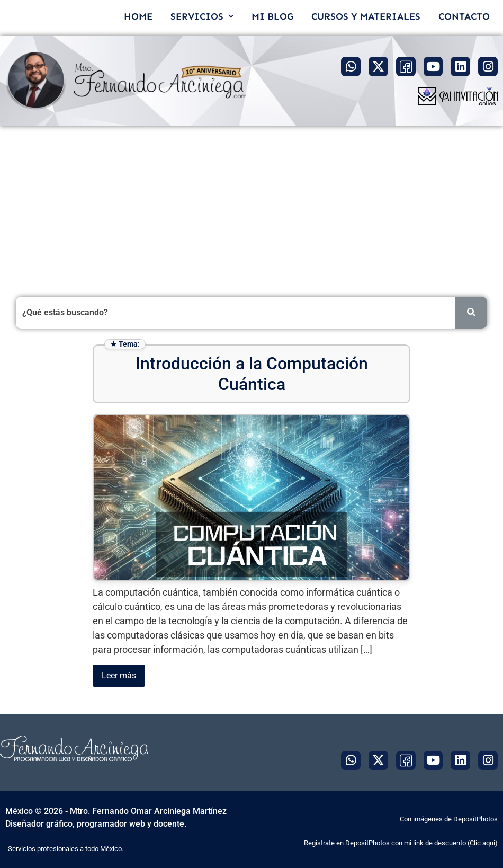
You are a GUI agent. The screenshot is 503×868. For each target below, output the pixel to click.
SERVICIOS (202, 16)
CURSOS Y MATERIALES (366, 16)
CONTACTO (464, 16)
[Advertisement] (251, 206)
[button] (202, 16)
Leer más (119, 675)
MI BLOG (272, 16)
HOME (138, 16)
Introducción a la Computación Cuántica (252, 374)
